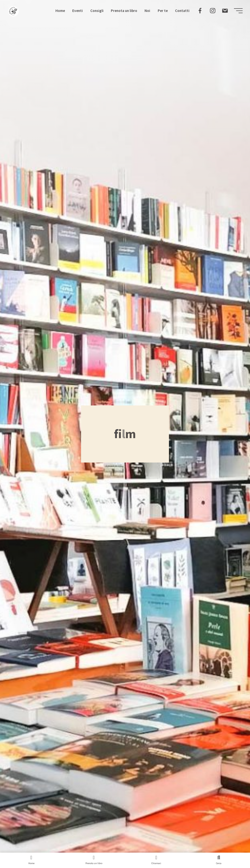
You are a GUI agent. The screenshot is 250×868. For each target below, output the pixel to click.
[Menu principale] (238, 11)
